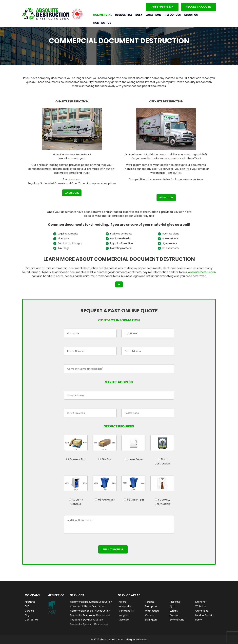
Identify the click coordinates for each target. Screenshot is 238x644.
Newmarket (125, 606)
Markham (124, 620)
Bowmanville (177, 620)
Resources (173, 15)
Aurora (122, 602)
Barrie (199, 620)
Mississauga (152, 611)
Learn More (72, 193)
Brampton (151, 606)
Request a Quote (198, 7)
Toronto (150, 602)
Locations (153, 15)
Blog (27, 615)
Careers (29, 611)
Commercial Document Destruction (91, 602)
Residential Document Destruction (90, 615)
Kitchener (201, 602)
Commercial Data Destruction (88, 606)
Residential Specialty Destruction (89, 624)
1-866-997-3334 (162, 7)
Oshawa (175, 615)
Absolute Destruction (202, 272)
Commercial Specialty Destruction (90, 611)
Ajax (172, 606)
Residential (124, 15)
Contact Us (102, 23)
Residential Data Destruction (87, 620)
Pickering (175, 602)
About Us (191, 15)
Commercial (102, 15)
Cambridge (202, 611)
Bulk (139, 15)
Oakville (150, 615)
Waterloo (201, 606)
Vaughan (124, 615)
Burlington (151, 620)
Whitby (174, 611)
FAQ (27, 606)
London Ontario (204, 615)
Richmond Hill (126, 611)
